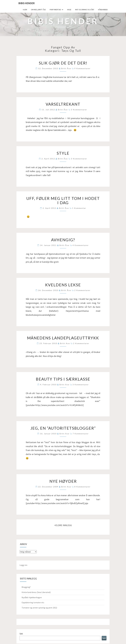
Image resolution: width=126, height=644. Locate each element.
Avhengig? (63, 240)
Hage (69, 10)
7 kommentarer (81, 434)
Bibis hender (26, 3)
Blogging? (26, 587)
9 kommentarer (82, 68)
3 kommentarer (79, 110)
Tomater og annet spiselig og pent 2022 (39, 608)
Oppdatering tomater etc (33, 602)
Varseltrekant (63, 104)
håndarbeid (103, 10)
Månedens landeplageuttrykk (63, 338)
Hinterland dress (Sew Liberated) (36, 592)
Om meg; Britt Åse (38, 10)
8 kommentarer (82, 487)
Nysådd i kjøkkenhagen (32, 597)
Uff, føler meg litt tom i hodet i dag (63, 200)
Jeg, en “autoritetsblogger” (63, 428)
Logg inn (23, 565)
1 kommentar (79, 208)
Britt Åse (66, 68)
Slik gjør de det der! (63, 63)
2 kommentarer (82, 290)
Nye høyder (63, 481)
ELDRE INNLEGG (63, 525)
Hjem (25, 10)
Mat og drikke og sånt (85, 10)
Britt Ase (65, 343)
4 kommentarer (81, 245)
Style (63, 153)
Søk (21, 634)
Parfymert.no (55, 10)
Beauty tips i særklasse (63, 379)
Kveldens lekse (63, 285)
